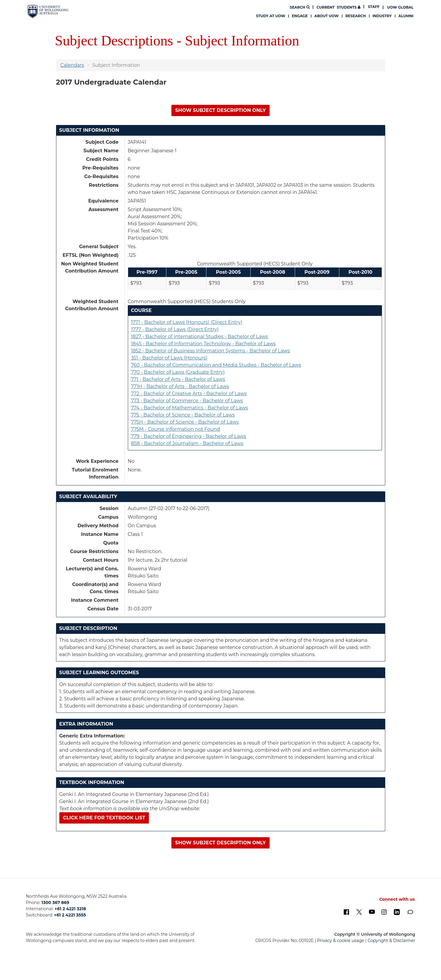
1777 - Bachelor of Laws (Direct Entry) (175, 329)
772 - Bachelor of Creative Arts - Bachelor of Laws (189, 394)
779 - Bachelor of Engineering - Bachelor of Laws (189, 436)
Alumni (406, 16)
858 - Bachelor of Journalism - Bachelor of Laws (187, 443)
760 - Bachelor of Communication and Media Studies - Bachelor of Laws (216, 365)
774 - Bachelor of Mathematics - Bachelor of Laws (190, 408)
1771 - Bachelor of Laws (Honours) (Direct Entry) (187, 322)
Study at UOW (270, 16)
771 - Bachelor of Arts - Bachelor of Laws (178, 379)
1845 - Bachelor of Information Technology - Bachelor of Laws (203, 344)
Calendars (72, 65)
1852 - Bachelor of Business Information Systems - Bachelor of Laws (211, 351)
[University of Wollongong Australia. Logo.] (48, 11)
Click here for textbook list (104, 818)
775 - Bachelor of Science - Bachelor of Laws (183, 415)
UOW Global (400, 7)
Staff (374, 7)
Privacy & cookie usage (341, 941)
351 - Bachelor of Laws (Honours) (169, 358)
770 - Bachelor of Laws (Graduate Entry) (178, 372)
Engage (300, 16)
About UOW (327, 16)
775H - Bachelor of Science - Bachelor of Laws (185, 422)
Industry (382, 16)
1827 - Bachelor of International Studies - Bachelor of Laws (200, 337)
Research (355, 16)
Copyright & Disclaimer (391, 941)
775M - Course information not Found (176, 429)
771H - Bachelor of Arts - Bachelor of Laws (180, 386)
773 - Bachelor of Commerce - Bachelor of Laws (187, 401)
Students (338, 7)
